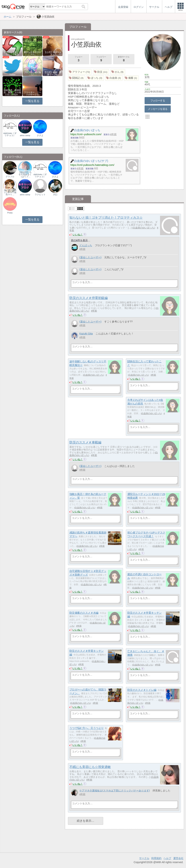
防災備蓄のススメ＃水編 (84, 613)
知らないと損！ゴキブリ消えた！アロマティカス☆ (106, 218)
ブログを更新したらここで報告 (12, 53)
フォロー (78, 59)
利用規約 (156, 858)
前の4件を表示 (79, 240)
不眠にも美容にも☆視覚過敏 (90, 767)
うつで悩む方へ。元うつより (87, 728)
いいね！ (78, 234)
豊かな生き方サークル (33, 53)
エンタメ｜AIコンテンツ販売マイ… (10, 192)
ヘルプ (167, 858)
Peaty (10, 213)
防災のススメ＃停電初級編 (88, 298)
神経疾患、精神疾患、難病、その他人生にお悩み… (12, 92)
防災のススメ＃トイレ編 (142, 690)
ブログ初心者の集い (33, 73)
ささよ (40, 135)
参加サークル (124, 59)
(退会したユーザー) (90, 257)
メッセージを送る (158, 109)
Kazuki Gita (86, 334)
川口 (55, 195)
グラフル (10, 177)
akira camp (25, 135)
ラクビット (40, 195)
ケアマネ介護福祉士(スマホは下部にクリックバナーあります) (115, 791)
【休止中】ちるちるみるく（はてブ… (25, 174)
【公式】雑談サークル (53, 53)
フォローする (158, 101)
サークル (144, 858)
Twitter (13, 75)
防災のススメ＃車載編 (85, 442)
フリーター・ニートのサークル (33, 93)
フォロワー (101, 59)
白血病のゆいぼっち (144, 228)
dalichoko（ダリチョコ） (10, 134)
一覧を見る (32, 101)
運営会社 (178, 858)
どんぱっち (86, 245)
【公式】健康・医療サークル (53, 73)
